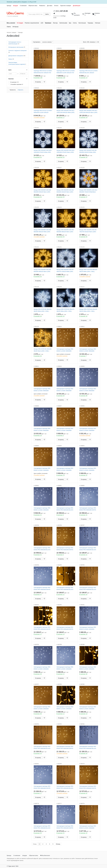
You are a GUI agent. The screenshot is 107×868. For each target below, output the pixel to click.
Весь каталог (11, 23)
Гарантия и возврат (66, 6)
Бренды (9, 6)
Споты (75, 23)
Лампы (9, 27)
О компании (23, 6)
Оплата (56, 6)
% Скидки (20, 23)
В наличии (15, 82)
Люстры (55, 23)
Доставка (50, 6)
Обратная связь (33, 6)
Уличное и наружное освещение (17, 51)
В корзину (38, 82)
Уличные (98, 23)
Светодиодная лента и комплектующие (15, 43)
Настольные (82, 23)
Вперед (58, 844)
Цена (10, 70)
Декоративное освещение (17, 56)
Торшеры (90, 23)
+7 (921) (61, 11)
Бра (70, 23)
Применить (13, 90)
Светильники (63, 23)
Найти (47, 14)
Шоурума (24, 2)
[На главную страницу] (16, 13)
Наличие (11, 79)
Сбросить (21, 90)
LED (42, 23)
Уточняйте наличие (17, 84)
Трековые (48, 23)
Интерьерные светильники (17, 47)
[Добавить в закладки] (44, 82)
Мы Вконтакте (45, 855)
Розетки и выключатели (32, 23)
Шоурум (15, 6)
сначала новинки (47, 42)
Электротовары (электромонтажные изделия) (17, 63)
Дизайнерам (77, 6)
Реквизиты (42, 6)
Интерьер (15, 27)
